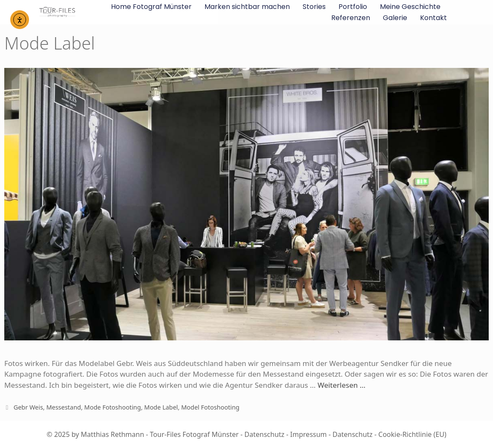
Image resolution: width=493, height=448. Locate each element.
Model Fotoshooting (210, 407)
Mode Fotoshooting (112, 407)
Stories (314, 7)
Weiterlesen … (341, 385)
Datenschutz (265, 434)
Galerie (395, 18)
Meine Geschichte (410, 7)
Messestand (63, 407)
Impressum (309, 434)
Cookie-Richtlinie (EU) (412, 434)
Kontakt (433, 18)
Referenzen (351, 18)
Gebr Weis (28, 407)
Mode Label (161, 407)
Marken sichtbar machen (247, 7)
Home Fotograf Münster (151, 7)
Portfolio (353, 7)
